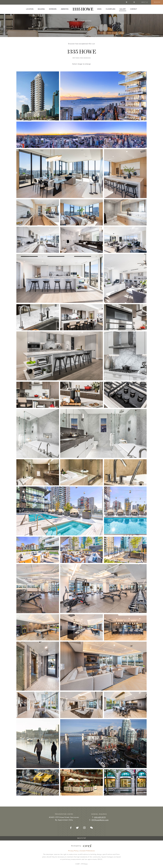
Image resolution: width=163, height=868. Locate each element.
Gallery (123, 9)
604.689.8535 (100, 817)
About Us (144, 2)
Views (99, 9)
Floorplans (111, 9)
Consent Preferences (87, 850)
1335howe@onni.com (100, 819)
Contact (134, 9)
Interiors (53, 9)
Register (157, 2)
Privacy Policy (73, 850)
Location (30, 9)
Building (41, 9)
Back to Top (82, 838)
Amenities (65, 9)
